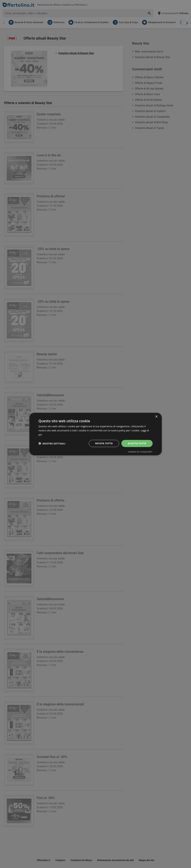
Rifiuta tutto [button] (103, 443)
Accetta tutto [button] (137, 443)
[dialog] (96, 434)
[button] (52, 443)
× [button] (156, 417)
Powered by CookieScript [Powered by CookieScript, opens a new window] (140, 452)
